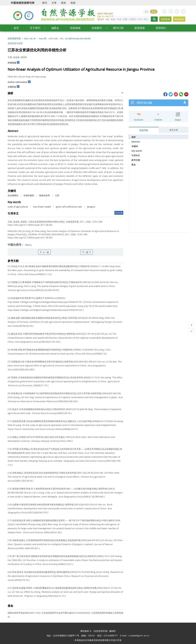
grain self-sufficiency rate (69, 207)
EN (146, 12)
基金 (134, 165)
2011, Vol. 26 (30, 39)
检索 (73, 3)
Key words (137, 151)
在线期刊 (97, 28)
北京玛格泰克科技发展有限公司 (98, 640)
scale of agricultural (18, 207)
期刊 (45, 3)
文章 (54, 3)
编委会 (55, 28)
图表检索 (179, 19)
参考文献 (136, 160)
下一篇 (87, 252)
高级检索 (165, 19)
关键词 (135, 146)
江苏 (57, 195)
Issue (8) (43, 39)
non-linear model (42, 207)
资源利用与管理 (15, 43)
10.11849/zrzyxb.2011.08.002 (78, 39)
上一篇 (44, 252)
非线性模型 (29, 195)
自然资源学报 (14, 39)
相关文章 (174, 130)
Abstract (136, 142)
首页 (16, 28)
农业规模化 (13, 195)
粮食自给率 (45, 195)
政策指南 (140, 28)
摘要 (134, 137)
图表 (64, 3)
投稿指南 (75, 28)
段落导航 (144, 130)
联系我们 (161, 28)
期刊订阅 (118, 28)
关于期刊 (35, 28)
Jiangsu (91, 207)
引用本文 (136, 155)
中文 (154, 12)
